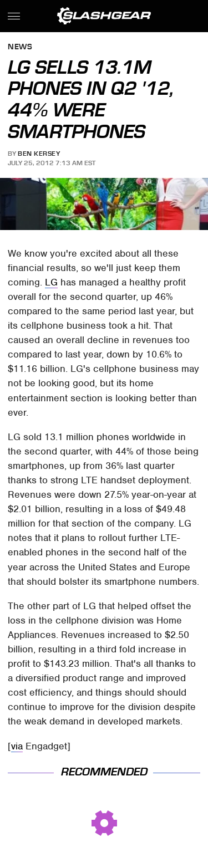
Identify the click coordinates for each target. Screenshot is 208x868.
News (20, 47)
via (17, 746)
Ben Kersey (39, 154)
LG (51, 282)
